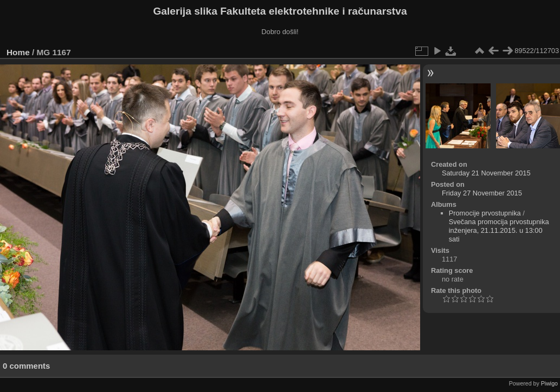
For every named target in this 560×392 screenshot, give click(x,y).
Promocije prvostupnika (485, 213)
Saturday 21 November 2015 (486, 173)
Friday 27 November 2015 (482, 193)
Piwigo (549, 383)
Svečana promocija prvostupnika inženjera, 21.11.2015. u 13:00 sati (499, 230)
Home (18, 52)
